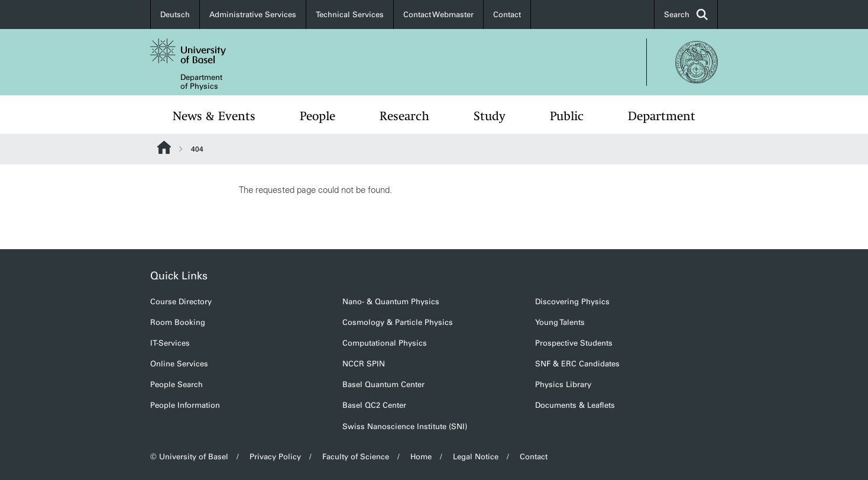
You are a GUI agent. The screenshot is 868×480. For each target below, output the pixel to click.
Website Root (164, 147)
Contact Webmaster (438, 15)
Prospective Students (574, 343)
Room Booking (178, 322)
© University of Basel (189, 457)
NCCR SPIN (364, 364)
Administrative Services (253, 15)
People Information (185, 405)
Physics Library (563, 384)
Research (404, 116)
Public (567, 116)
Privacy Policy (275, 457)
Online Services (179, 364)
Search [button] (686, 15)
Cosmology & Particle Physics (398, 322)
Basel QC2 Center (374, 405)
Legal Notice (476, 457)
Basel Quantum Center (383, 384)
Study (490, 116)
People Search (176, 384)
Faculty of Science (356, 457)
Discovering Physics (572, 302)
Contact (507, 15)
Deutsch (175, 15)
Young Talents (560, 322)
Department (662, 116)
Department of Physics (201, 82)
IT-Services (170, 343)
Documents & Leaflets (575, 405)
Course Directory (181, 302)
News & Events (214, 116)
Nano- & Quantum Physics (391, 302)
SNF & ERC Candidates (577, 364)
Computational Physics (385, 343)
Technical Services (350, 15)
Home (421, 457)
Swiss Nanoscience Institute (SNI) (405, 426)
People (318, 116)
